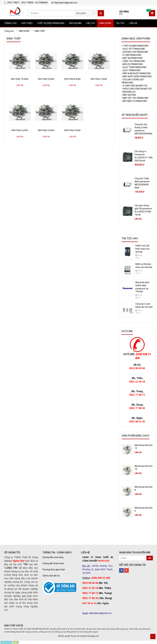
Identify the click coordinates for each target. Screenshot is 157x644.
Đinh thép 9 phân (46, 79)
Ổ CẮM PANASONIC (132, 55)
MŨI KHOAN (75, 23)
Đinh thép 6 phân (20, 130)
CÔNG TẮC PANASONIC (133, 61)
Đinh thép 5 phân (46, 130)
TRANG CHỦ (10, 23)
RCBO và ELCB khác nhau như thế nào (143, 249)
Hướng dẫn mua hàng (53, 557)
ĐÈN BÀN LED (129, 92)
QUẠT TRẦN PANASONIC (134, 67)
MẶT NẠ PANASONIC (132, 58)
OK (150, 558)
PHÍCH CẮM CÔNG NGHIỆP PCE (137, 89)
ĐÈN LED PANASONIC (132, 64)
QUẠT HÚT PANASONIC (133, 49)
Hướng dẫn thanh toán (53, 563)
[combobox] (86, 12)
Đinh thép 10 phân (20, 79)
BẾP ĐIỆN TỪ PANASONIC (134, 101)
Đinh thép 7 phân (99, 79)
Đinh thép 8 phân (73, 79)
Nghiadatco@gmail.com (64, 3)
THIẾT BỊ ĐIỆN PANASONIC (51, 23)
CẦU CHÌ (90, 23)
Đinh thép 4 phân (73, 130)
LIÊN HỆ (133, 23)
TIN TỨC (120, 23)
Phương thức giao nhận (54, 570)
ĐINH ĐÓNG (105, 23)
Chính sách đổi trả (51, 576)
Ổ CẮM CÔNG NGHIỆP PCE (135, 86)
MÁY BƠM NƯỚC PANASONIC (136, 73)
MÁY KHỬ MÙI (129, 95)
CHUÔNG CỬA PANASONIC (135, 52)
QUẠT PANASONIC (131, 70)
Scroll (153, 636)
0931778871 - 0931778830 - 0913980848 (26, 3)
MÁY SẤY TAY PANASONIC (135, 98)
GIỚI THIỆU (27, 23)
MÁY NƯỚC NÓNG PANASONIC (137, 76)
